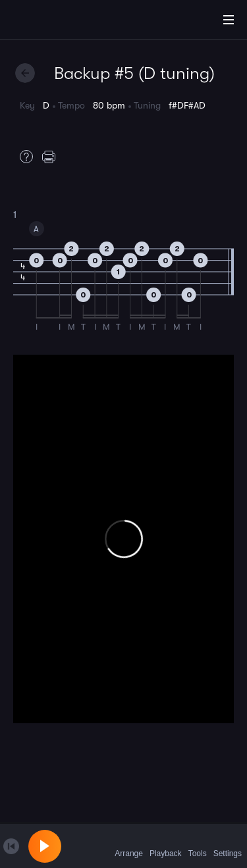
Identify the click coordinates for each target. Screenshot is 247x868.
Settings (228, 846)
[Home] (53, 22)
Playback (166, 846)
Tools (198, 846)
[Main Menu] (229, 20)
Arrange (129, 846)
